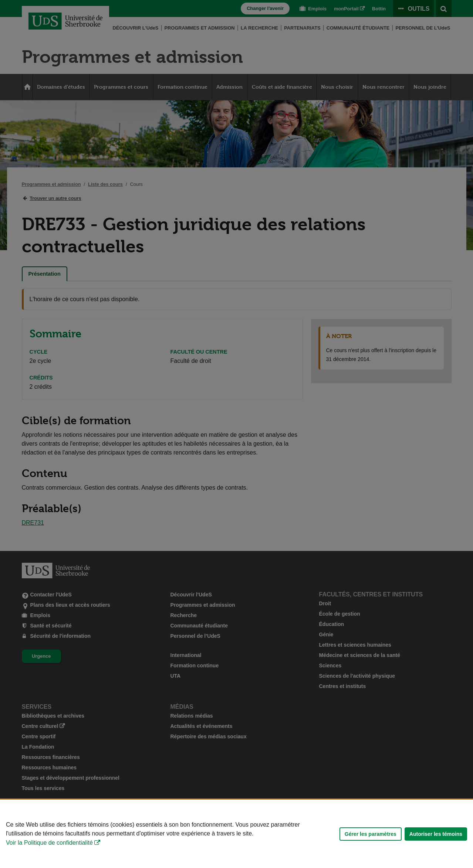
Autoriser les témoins (436, 834)
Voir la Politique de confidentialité (49, 843)
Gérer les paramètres (371, 834)
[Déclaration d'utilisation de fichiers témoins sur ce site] (236, 834)
